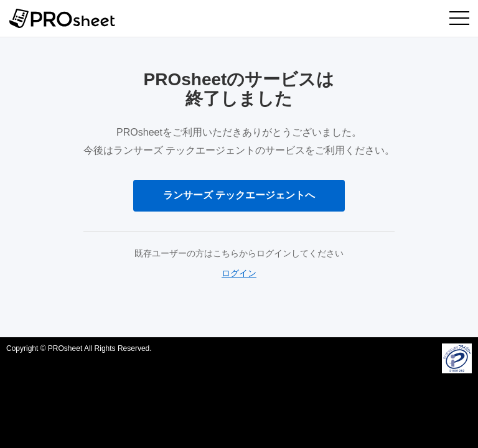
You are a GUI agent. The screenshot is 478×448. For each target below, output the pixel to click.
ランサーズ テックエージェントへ (239, 195)
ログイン (239, 273)
